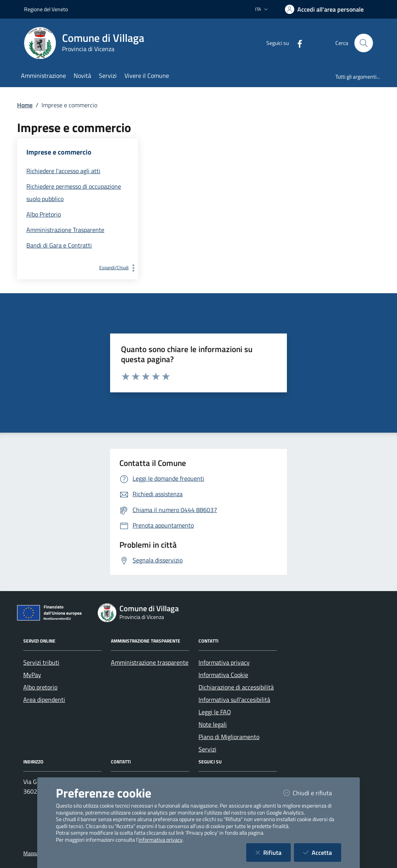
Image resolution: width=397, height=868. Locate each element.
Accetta (322, 852)
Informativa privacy (224, 662)
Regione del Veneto (46, 9)
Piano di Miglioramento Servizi (229, 743)
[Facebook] (297, 43)
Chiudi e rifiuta (312, 793)
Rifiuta (273, 852)
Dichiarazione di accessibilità (236, 687)
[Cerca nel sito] (364, 43)
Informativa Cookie (223, 675)
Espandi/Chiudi (119, 267)
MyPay (32, 675)
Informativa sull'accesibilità (234, 700)
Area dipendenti (44, 700)
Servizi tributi (41, 662)
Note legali (213, 724)
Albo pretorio (40, 687)
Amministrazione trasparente (150, 662)
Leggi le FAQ (215, 712)
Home (25, 105)
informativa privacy (161, 840)
